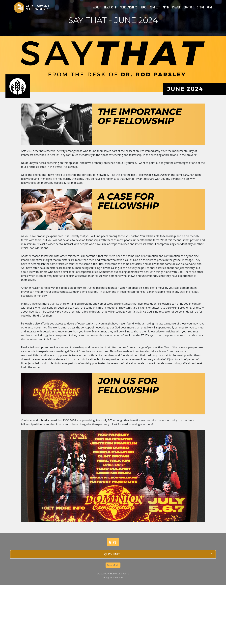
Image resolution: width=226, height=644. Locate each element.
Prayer (176, 7)
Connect (155, 7)
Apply (166, 7)
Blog (143, 7)
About (97, 7)
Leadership (111, 7)
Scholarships (129, 7)
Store (201, 7)
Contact (189, 7)
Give (210, 7)
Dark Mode (113, 565)
